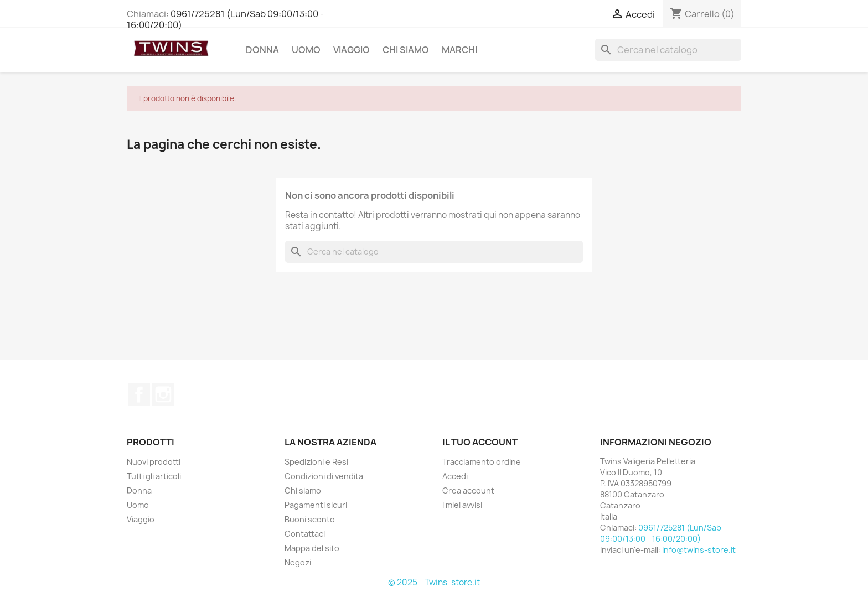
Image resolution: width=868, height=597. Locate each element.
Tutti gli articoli (154, 476)
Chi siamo (406, 50)
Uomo (306, 50)
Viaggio (352, 50)
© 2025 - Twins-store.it (434, 582)
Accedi (455, 476)
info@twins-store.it (699, 550)
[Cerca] (668, 50)
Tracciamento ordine (482, 462)
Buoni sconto (310, 519)
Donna (262, 50)
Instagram (163, 394)
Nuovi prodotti (154, 462)
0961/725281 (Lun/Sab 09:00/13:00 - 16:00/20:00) (225, 19)
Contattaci (305, 534)
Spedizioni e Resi (316, 462)
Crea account (468, 490)
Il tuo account (480, 442)
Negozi (298, 562)
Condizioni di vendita (324, 476)
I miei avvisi (462, 505)
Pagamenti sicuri (316, 505)
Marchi (459, 50)
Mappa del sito (312, 548)
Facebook (139, 394)
